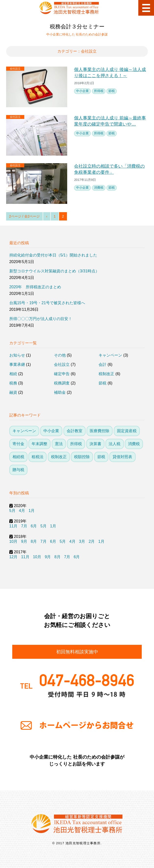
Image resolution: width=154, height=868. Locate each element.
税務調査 (62, 383)
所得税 (99, 91)
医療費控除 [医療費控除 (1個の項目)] (100, 431)
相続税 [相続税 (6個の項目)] (18, 457)
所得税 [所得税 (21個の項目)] (76, 444)
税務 (13, 383)
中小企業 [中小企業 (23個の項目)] (51, 431)
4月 (22, 511)
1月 (32, 511)
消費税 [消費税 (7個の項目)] (134, 444)
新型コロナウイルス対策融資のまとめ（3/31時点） (54, 271)
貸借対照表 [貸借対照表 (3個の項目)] (122, 457)
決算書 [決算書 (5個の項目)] (95, 444)
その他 (60, 355)
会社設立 (15, 69)
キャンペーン (110, 355)
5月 (12, 511)
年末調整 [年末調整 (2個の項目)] (39, 444)
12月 (13, 557)
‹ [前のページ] (47, 216)
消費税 (99, 188)
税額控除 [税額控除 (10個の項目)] (82, 457)
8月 (34, 541)
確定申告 (62, 374)
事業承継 (17, 365)
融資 (13, 392)
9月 (24, 541)
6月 (34, 526)
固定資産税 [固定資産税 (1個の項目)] (127, 431)
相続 (13, 374)
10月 (13, 541)
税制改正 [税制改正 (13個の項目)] (59, 457)
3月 (82, 541)
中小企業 (82, 91)
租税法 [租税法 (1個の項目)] (38, 457)
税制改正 (106, 374)
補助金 (60, 392)
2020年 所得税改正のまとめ (35, 287)
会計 (103, 365)
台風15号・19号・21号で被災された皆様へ (47, 303)
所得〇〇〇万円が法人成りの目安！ (41, 319)
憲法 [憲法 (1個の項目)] (59, 444)
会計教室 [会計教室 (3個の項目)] (75, 431)
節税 (112, 91)
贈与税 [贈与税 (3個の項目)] (18, 470)
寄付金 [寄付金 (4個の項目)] (18, 444)
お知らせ (17, 355)
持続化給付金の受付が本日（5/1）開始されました (53, 255)
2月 (92, 541)
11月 (13, 526)
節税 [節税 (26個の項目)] (101, 457)
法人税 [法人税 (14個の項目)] (115, 444)
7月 (24, 526)
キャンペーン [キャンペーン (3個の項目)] (24, 431)
